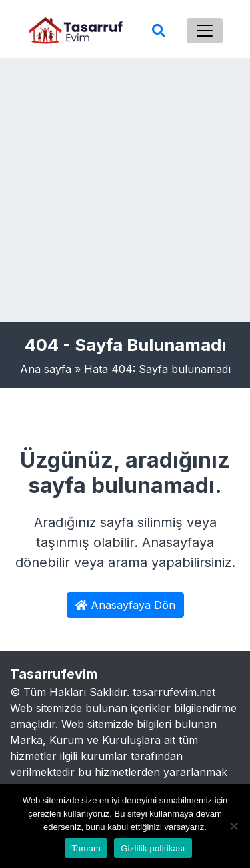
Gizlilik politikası (153, 848)
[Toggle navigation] (205, 31)
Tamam (86, 848)
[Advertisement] (125, 190)
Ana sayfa (46, 369)
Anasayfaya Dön (125, 605)
